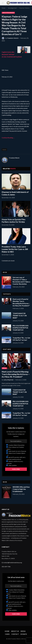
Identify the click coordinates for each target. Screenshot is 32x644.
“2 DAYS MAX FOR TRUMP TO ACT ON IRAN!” (20, 316)
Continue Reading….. (8, 138)
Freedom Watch (13, 38)
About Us (15, 631)
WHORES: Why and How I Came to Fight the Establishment (21, 489)
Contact (15, 634)
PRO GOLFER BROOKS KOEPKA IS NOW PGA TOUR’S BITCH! (21, 328)
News (4, 368)
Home (7, 631)
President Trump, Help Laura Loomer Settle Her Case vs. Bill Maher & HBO (15, 249)
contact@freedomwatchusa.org (13, 562)
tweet (4, 150)
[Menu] (3, 3)
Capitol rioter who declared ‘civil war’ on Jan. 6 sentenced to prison (12, 54)
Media (23, 631)
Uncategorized (8, 13)
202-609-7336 (6, 567)
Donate (24, 634)
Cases (7, 634)
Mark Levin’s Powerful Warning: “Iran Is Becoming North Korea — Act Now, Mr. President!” (16, 374)
